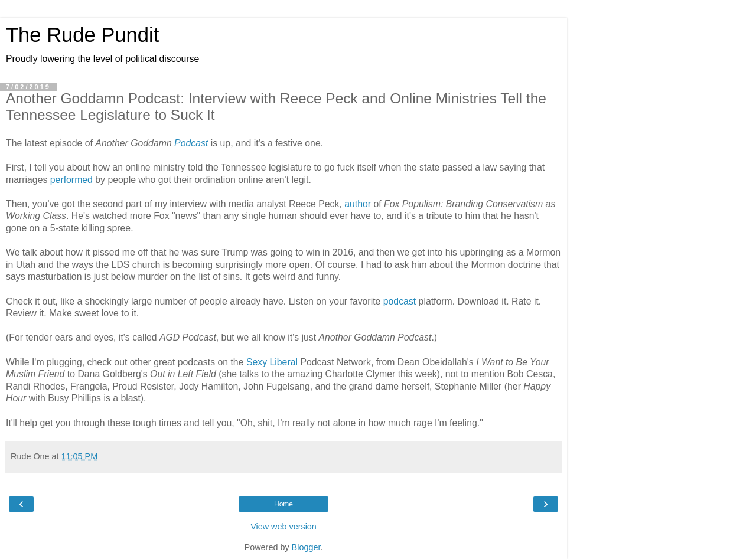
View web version (283, 527)
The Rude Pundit (82, 35)
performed (71, 180)
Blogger (306, 547)
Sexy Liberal (273, 362)
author (358, 204)
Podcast (191, 143)
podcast (400, 301)
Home (283, 504)
